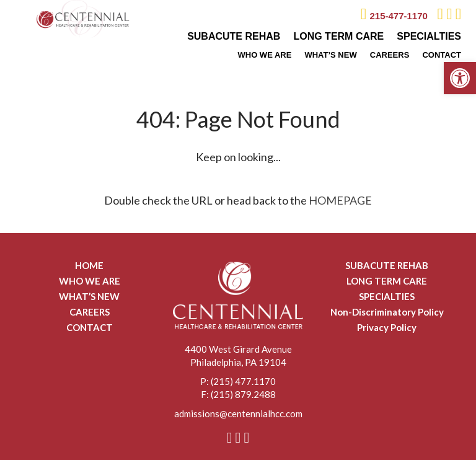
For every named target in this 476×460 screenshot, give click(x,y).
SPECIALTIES (429, 36)
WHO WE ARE (264, 55)
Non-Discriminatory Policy (387, 312)
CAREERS (390, 55)
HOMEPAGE (340, 200)
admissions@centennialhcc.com (238, 414)
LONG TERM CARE (338, 36)
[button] (460, 78)
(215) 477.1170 (243, 381)
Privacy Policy (387, 327)
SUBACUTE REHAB (234, 36)
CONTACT (442, 55)
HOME (89, 265)
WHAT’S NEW (330, 55)
